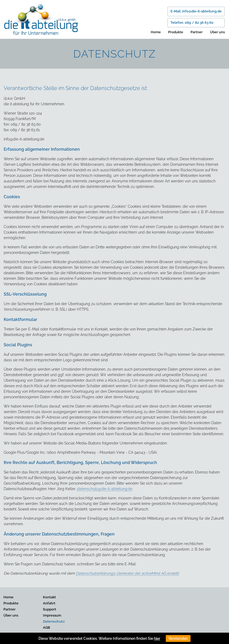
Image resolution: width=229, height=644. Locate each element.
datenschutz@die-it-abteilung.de (105, 489)
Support (50, 609)
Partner (197, 32)
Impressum (52, 615)
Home (156, 32)
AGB (47, 628)
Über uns (217, 32)
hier (157, 638)
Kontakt (49, 597)
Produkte (176, 32)
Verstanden (178, 638)
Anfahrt (49, 603)
